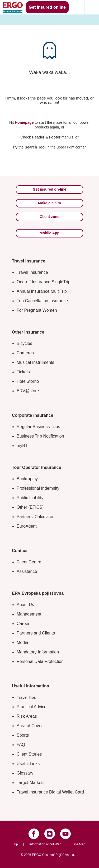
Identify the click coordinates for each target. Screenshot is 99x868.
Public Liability (30, 498)
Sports (23, 735)
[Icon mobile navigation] (92, 7)
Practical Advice (32, 707)
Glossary (25, 773)
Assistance (27, 571)
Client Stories (29, 754)
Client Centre (29, 562)
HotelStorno (28, 381)
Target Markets (31, 783)
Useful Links (28, 764)
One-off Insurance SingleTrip (44, 282)
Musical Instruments (35, 362)
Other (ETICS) (30, 507)
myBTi (23, 446)
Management (29, 614)
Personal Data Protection (40, 661)
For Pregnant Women (37, 310)
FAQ (21, 745)
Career (23, 624)
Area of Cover (30, 726)
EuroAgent (27, 526)
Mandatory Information (38, 652)
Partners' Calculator (35, 517)
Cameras (25, 353)
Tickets (23, 372)
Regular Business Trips (38, 427)
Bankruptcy (27, 479)
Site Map (79, 844)
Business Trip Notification (40, 436)
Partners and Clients (36, 633)
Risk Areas (27, 716)
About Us (25, 605)
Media (22, 643)
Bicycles (24, 343)
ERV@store (28, 391)
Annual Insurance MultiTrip (42, 291)
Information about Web (45, 844)
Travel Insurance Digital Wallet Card (50, 792)
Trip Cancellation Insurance (42, 301)
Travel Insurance (32, 272)
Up (16, 844)
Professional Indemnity (38, 488)
